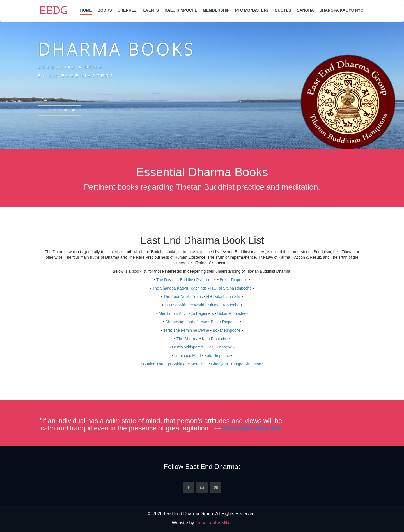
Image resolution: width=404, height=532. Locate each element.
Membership (216, 10)
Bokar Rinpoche (234, 280)
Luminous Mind (188, 356)
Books (105, 10)
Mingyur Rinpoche (224, 305)
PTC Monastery (252, 10)
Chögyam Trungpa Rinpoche (236, 364)
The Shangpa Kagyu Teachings (180, 288)
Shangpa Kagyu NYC (341, 10)
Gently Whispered (187, 347)
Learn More (60, 110)
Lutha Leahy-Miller (214, 523)
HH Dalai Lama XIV (223, 297)
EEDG (53, 12)
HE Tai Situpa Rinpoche (231, 288)
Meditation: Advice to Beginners (186, 313)
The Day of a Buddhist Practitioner (186, 280)
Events (151, 10)
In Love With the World (184, 305)
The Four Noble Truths (183, 297)
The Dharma (187, 339)
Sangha (305, 10)
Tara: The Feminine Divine (186, 330)
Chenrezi (128, 10)
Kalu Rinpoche (181, 10)
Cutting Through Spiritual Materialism (175, 364)
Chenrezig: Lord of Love (186, 322)
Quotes (283, 10)
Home (86, 10)
